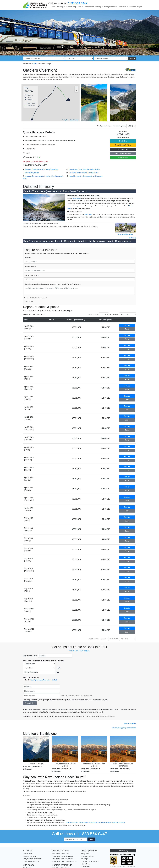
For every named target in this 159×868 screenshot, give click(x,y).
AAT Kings (122, 823)
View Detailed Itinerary (123, 153)
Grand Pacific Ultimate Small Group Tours (92, 823)
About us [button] (123, 7)
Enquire (127, 325)
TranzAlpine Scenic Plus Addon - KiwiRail (44, 680)
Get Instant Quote (123, 149)
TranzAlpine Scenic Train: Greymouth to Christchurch (86, 176)
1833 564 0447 (78, 3)
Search (132, 58)
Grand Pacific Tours (72, 823)
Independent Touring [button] (93, 7)
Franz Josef (88, 214)
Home (35, 64)
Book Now (123, 141)
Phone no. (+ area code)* (32, 275)
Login (140, 7)
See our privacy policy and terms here (124, 728)
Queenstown (77, 198)
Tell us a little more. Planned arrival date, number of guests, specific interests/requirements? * (53, 284)
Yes (27, 301)
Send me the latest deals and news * (35, 298)
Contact (133, 7)
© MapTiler (65, 120)
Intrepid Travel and (112, 823)
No (32, 301)
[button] (32, 119)
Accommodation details (125, 234)
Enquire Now (123, 158)
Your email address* (30, 266)
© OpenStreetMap (74, 120)
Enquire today (123, 851)
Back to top (132, 238)
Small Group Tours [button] (74, 7)
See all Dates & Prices (123, 145)
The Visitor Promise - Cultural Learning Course (84, 173)
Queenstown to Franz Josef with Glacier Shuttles (84, 169)
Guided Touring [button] (57, 7)
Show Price (30, 703)
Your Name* (28, 258)
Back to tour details (130, 724)
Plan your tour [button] (110, 7)
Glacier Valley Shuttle (32, 173)
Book (127, 329)
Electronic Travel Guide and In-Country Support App (42, 169)
